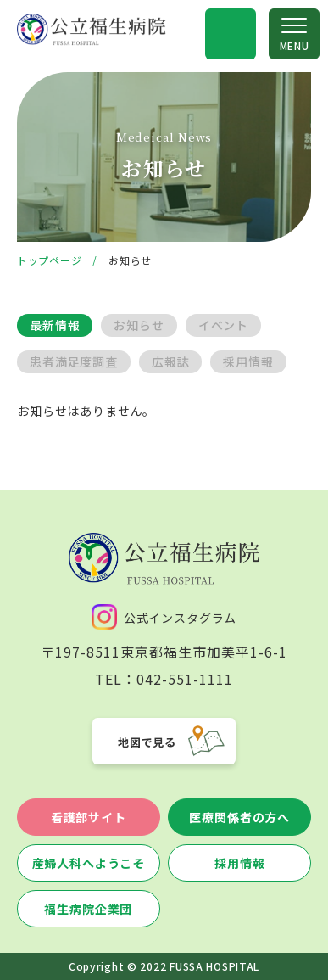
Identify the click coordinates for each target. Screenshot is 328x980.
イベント (223, 325)
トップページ (49, 260)
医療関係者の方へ (239, 817)
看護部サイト (89, 817)
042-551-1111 (185, 679)
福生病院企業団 (88, 909)
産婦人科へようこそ (89, 863)
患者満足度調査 (74, 361)
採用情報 (248, 361)
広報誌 (171, 361)
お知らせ (139, 325)
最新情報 (55, 325)
